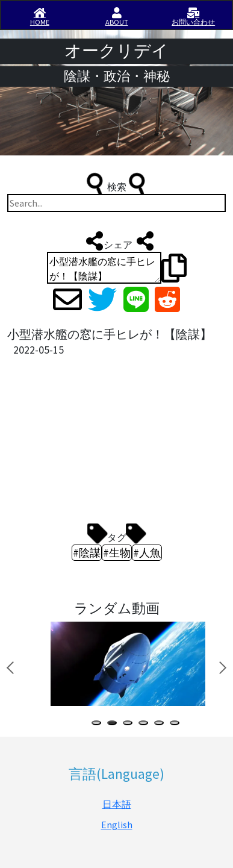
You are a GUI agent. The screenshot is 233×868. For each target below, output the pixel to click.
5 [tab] (161, 724)
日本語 (117, 804)
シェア (117, 241)
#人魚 (147, 553)
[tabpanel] (126, 664)
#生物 (117, 553)
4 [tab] (146, 724)
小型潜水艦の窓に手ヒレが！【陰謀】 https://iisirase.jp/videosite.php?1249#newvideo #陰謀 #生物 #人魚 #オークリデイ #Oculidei (104, 268)
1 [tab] (99, 724)
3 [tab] (130, 724)
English (117, 825)
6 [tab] (177, 724)
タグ (117, 534)
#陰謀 (87, 553)
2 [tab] (114, 724)
